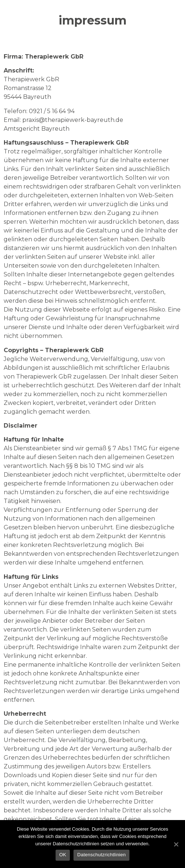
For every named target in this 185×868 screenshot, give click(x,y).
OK (63, 855)
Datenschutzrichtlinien (101, 855)
